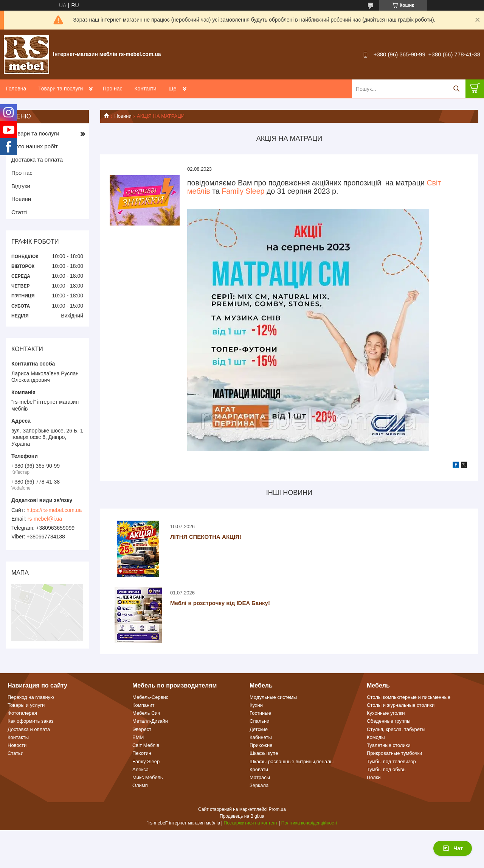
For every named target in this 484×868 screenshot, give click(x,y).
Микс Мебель (148, 777)
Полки (374, 777)
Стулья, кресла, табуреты (396, 729)
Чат (453, 848)
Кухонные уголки (386, 713)
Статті (19, 212)
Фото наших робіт (35, 146)
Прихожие (261, 745)
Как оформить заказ (30, 721)
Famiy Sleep (146, 761)
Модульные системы (273, 697)
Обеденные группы (389, 721)
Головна (16, 89)
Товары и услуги (26, 705)
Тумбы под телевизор (391, 761)
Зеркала (259, 785)
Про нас (112, 89)
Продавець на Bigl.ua (242, 816)
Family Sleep (243, 191)
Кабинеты (261, 737)
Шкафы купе (264, 753)
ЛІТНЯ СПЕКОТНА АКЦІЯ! (206, 537)
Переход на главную (31, 697)
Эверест (142, 729)
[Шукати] (456, 89)
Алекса (140, 769)
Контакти (145, 89)
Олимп (140, 785)
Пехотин (142, 753)
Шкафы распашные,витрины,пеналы (292, 761)
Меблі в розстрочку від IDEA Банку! (220, 603)
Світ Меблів (146, 745)
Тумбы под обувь (386, 769)
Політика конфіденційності (309, 823)
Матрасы (260, 777)
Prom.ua (277, 809)
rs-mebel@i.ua (45, 519)
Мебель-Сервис (150, 697)
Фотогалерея (22, 713)
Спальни (259, 721)
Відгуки (21, 186)
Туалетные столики (389, 745)
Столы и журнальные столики (401, 705)
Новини (123, 116)
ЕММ (138, 737)
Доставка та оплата (37, 159)
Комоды (376, 737)
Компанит (143, 705)
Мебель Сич (146, 713)
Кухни (256, 705)
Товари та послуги (60, 89)
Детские (259, 729)
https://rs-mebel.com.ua (54, 510)
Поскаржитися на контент (251, 823)
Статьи (16, 753)
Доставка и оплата (29, 729)
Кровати (259, 769)
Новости (17, 745)
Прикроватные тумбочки (394, 753)
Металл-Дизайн (150, 721)
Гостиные (260, 713)
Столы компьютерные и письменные (409, 697)
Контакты (18, 737)
